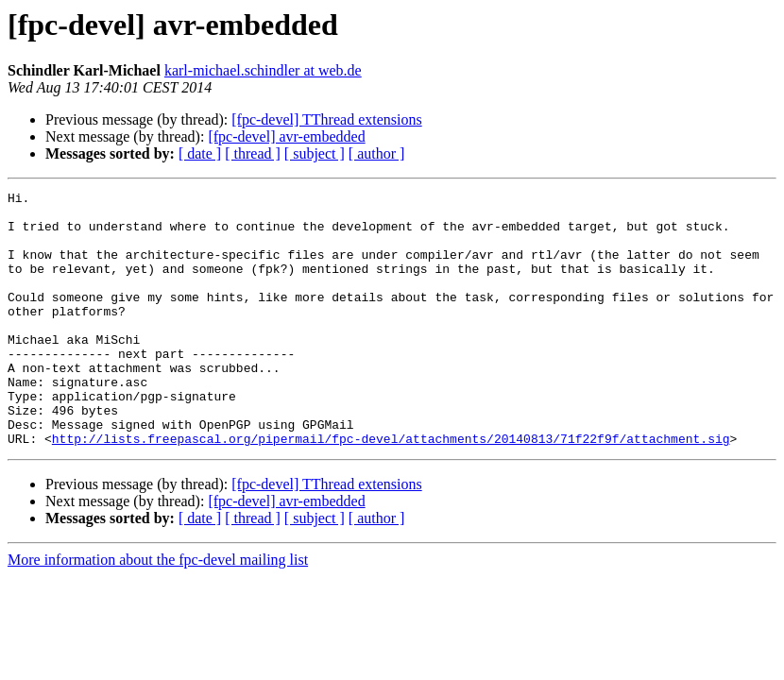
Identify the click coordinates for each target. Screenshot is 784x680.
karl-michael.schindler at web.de (263, 70)
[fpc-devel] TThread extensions (326, 119)
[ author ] (377, 153)
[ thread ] (253, 153)
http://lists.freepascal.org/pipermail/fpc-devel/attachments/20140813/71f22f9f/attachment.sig (391, 489)
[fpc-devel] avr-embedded (286, 136)
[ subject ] (315, 153)
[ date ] (200, 153)
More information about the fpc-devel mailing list (158, 611)
